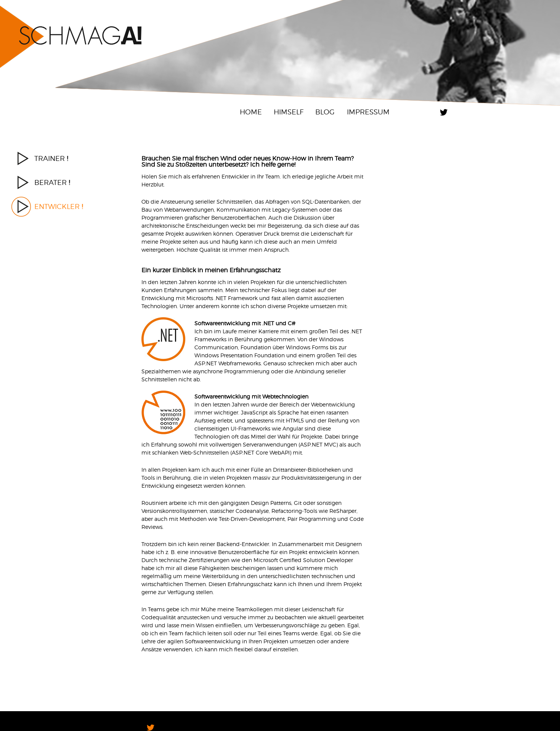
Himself (289, 112)
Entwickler (59, 206)
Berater (52, 182)
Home (251, 112)
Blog (325, 112)
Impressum (368, 112)
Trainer (51, 158)
